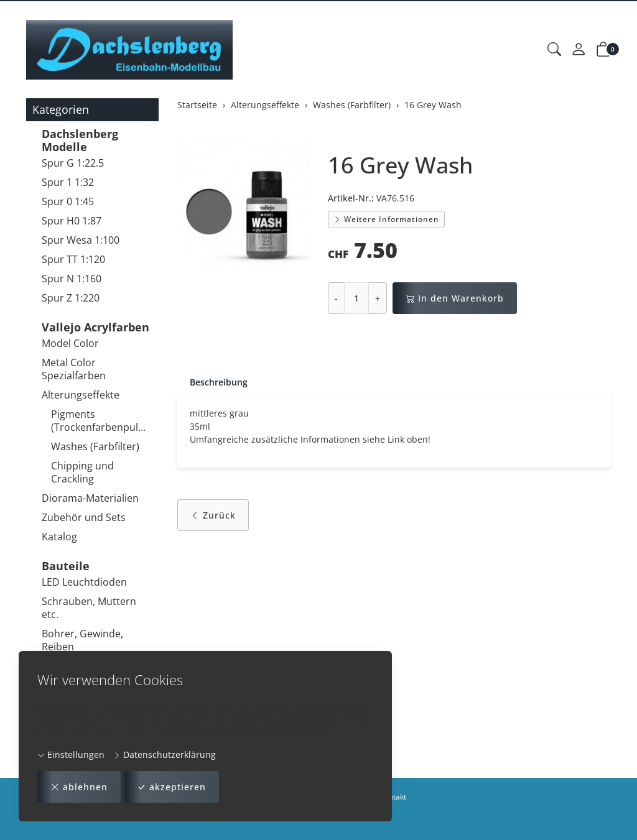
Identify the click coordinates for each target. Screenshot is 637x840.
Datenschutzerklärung (165, 755)
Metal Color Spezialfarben (74, 369)
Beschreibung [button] (219, 382)
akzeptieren (171, 787)
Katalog (59, 537)
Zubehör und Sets (84, 517)
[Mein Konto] (579, 50)
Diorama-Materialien (90, 498)
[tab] (212, 382)
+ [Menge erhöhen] (378, 298)
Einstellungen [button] (71, 755)
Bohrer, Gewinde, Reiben (82, 640)
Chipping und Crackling (82, 472)
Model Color (70, 343)
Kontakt (393, 797)
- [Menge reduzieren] (336, 298)
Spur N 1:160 (72, 279)
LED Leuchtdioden (84, 582)
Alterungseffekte (81, 395)
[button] (554, 50)
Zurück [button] (213, 515)
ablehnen (79, 787)
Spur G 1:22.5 (73, 163)
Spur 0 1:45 (68, 201)
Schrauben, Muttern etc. (89, 608)
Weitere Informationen (386, 219)
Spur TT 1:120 (73, 259)
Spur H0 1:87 (72, 221)
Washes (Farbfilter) (95, 446)
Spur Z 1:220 (71, 298)
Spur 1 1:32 (68, 182)
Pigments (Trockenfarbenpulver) (102, 421)
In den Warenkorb (455, 298)
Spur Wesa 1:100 (81, 240)
